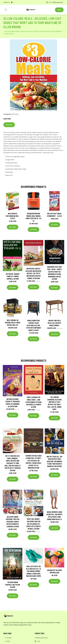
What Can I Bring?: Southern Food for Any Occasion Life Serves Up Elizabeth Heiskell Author (33, 524)
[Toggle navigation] (6, 10)
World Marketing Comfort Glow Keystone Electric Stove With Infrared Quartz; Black (33, 325)
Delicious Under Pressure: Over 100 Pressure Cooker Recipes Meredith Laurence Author (13, 522)
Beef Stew (15, 114)
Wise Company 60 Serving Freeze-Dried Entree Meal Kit (13, 323)
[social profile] (12, 2)
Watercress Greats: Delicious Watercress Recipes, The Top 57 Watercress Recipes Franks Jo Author (33, 273)
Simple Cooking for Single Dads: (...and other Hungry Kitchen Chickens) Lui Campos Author (34, 402)
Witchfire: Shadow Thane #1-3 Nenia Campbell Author (13, 276)
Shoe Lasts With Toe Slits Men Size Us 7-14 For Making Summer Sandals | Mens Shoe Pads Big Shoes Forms (33, 571)
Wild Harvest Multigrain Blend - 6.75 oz (13, 216)
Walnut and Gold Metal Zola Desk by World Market (54, 323)
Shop (59, 10)
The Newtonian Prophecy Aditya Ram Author (13, 585)
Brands (9, 638)
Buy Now (9, 125)
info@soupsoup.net (57, 2)
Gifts (8, 641)
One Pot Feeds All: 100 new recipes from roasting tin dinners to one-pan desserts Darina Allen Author (54, 461)
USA (50, 2)
